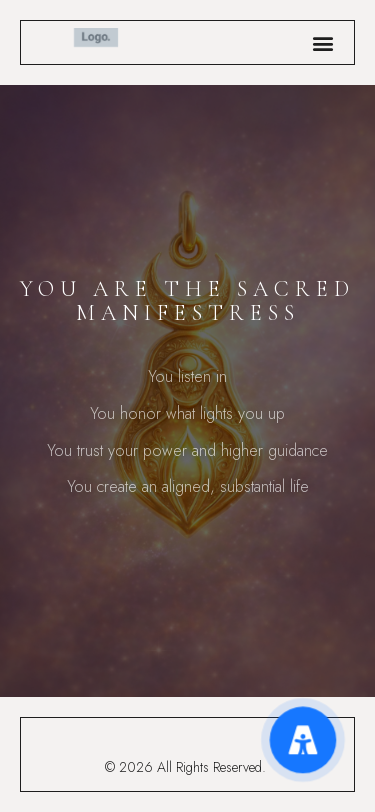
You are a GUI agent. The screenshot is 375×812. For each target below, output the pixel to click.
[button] (322, 42)
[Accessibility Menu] (303, 740)
